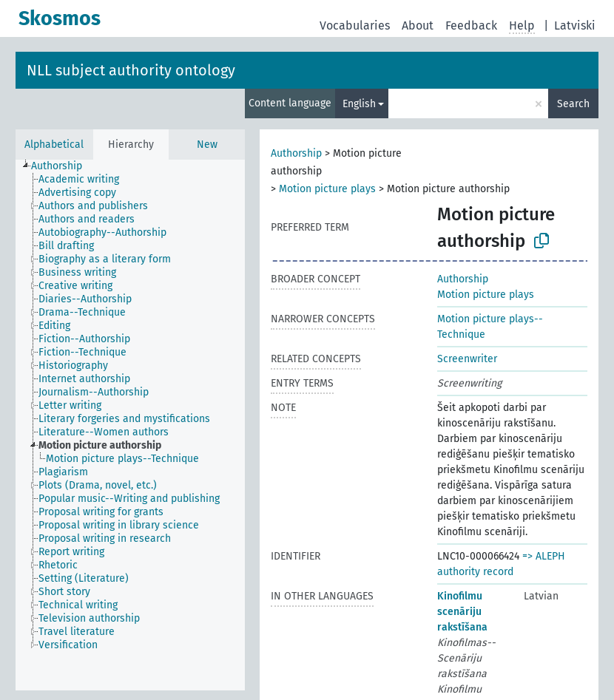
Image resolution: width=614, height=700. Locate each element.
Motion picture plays (327, 189)
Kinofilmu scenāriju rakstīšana (462, 612)
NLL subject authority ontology (131, 70)
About (418, 26)
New (207, 145)
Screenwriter (467, 359)
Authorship (296, 153)
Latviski (575, 26)
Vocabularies (355, 26)
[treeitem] (63, 166)
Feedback (471, 26)
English (359, 104)
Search (573, 104)
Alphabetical (54, 145)
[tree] (130, 425)
